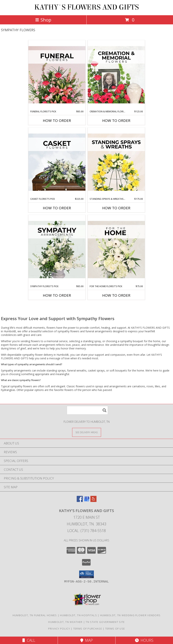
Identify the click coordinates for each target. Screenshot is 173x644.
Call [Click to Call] (29, 640)
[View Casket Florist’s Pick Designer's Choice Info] (57, 162)
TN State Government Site (105, 622)
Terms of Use (115, 629)
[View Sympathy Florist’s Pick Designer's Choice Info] (57, 250)
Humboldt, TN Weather (65, 622)
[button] (86, 574)
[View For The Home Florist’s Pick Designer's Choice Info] (116, 250)
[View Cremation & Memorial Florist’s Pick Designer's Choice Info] (116, 75)
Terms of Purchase (88, 629)
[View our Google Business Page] (87, 501)
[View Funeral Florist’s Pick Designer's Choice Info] (57, 75)
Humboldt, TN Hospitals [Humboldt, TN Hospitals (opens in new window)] (78, 615)
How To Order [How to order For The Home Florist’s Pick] (116, 295)
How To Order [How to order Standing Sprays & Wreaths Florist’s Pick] (116, 208)
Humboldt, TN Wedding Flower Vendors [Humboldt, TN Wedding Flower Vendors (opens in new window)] (130, 615)
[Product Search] (87, 410)
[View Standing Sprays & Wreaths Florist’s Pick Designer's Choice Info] (116, 162)
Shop (43, 20)
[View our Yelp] (93, 501)
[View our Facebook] (80, 501)
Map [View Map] (87, 640)
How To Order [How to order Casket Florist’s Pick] (57, 208)
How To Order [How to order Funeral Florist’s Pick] (57, 121)
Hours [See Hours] (144, 640)
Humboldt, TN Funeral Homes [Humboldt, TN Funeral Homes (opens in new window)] (35, 615)
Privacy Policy (59, 629)
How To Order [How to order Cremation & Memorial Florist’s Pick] (116, 121)
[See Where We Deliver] (87, 432)
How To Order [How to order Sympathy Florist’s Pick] (57, 295)
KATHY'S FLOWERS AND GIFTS (86, 7)
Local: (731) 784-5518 (87, 531)
